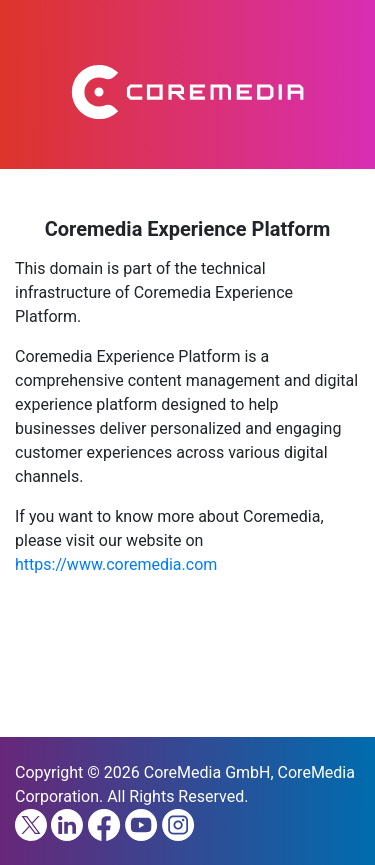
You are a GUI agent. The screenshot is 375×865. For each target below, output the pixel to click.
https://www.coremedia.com (116, 564)
